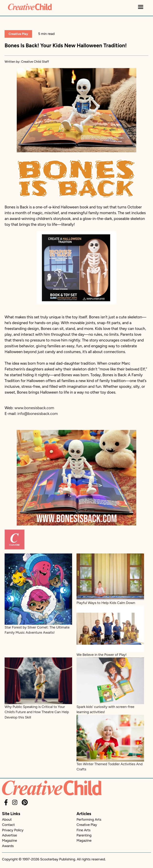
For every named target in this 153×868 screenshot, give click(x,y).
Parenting (84, 835)
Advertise (9, 835)
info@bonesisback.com (38, 414)
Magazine (9, 840)
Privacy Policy (13, 830)
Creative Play (18, 34)
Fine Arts (83, 830)
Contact (8, 825)
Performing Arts (89, 819)
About (7, 819)
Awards (8, 846)
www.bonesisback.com (34, 408)
